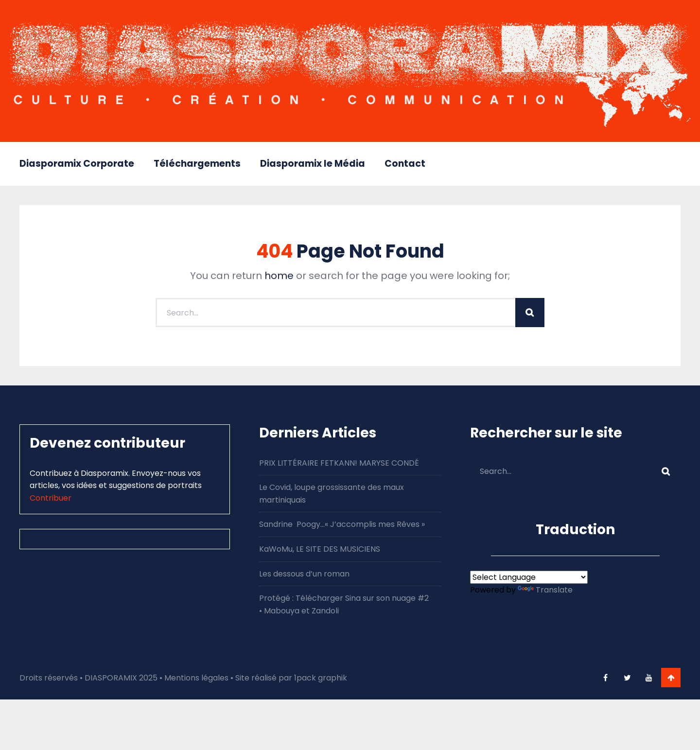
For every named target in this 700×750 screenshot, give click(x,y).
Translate (545, 590)
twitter (627, 678)
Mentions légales (196, 678)
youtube (649, 678)
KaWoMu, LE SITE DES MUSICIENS (320, 549)
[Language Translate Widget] (529, 577)
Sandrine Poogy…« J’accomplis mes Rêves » (342, 524)
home (279, 276)
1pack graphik (321, 678)
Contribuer (51, 498)
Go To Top (671, 678)
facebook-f (605, 678)
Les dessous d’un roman (304, 574)
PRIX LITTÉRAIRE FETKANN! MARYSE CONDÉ (339, 463)
